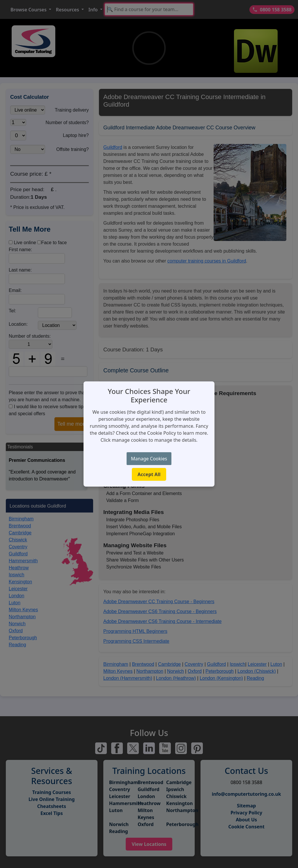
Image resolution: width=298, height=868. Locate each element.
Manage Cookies (149, 459)
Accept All (149, 474)
